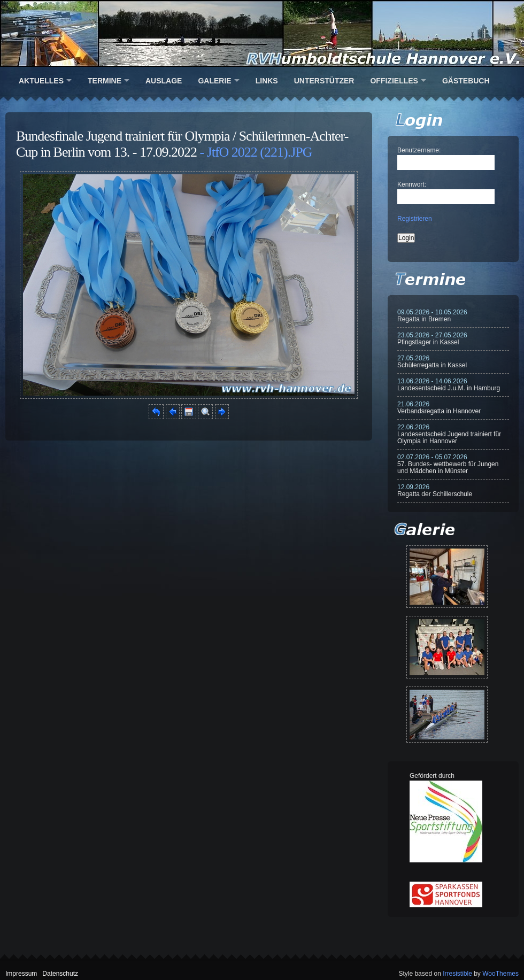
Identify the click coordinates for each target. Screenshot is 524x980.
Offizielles (394, 81)
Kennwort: (412, 184)
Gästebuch (466, 81)
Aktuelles (41, 81)
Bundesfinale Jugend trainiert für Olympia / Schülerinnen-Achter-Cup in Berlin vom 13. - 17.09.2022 (182, 144)
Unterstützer (324, 81)
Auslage (164, 81)
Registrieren (415, 219)
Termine (105, 81)
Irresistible (457, 974)
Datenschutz (60, 974)
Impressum (21, 974)
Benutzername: (419, 150)
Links (267, 81)
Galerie (214, 81)
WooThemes (500, 974)
